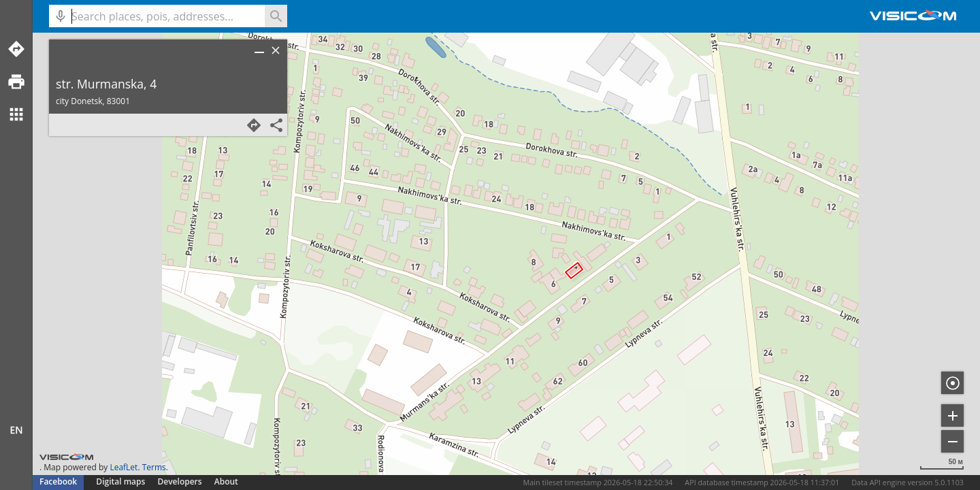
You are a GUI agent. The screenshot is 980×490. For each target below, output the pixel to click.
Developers (180, 481)
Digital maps (121, 481)
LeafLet (124, 467)
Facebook (58, 481)
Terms (154, 467)
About (226, 481)
